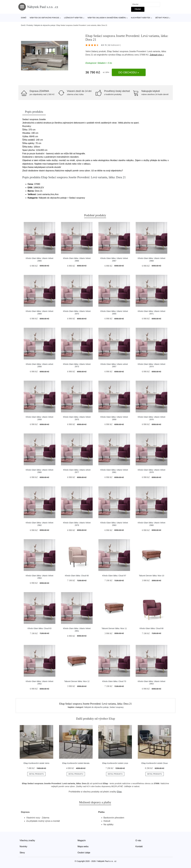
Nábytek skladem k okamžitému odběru (107, 18)
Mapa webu (83, 846)
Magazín (82, 840)
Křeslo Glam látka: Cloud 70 (114, 681)
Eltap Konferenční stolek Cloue (155, 763)
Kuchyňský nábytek (141, 18)
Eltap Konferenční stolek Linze (115, 763)
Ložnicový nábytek (73, 18)
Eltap (119, 55)
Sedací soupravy (117, 707)
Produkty (30, 25)
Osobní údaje (84, 853)
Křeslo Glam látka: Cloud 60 (77, 576)
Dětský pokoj (162, 18)
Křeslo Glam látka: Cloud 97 (114, 576)
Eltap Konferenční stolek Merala (76, 763)
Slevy (22, 853)
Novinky (23, 846)
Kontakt (139, 846)
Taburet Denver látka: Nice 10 (151, 576)
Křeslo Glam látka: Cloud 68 (152, 628)
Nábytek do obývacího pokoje (44, 18)
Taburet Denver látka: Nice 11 (114, 628)
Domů (24, 18)
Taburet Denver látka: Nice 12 (77, 681)
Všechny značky (27, 840)
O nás (138, 840)
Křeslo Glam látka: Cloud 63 (39, 628)
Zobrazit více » (157, 55)
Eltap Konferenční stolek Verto (36, 763)
